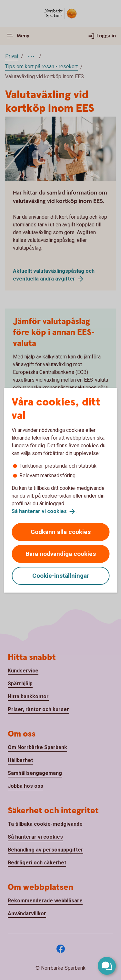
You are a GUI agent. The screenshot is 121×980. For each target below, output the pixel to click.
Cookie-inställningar (61, 576)
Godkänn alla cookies (61, 532)
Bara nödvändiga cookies (61, 554)
